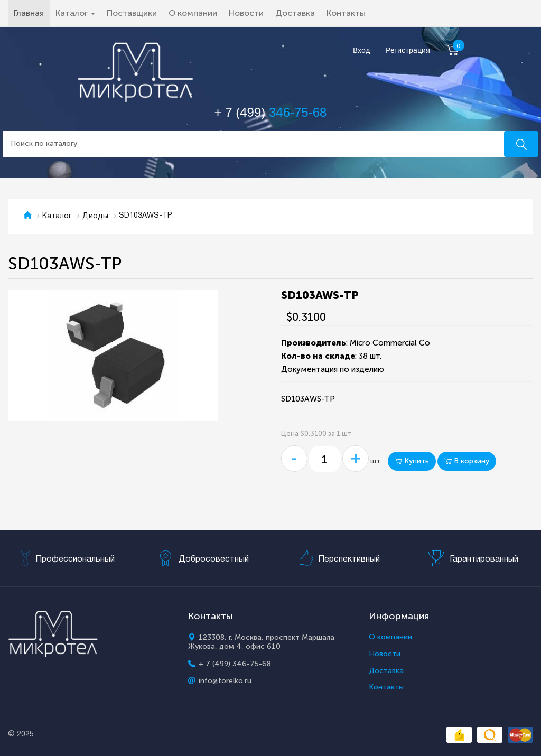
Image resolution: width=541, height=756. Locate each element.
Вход (362, 50)
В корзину (467, 461)
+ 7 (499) (271, 112)
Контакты (346, 13)
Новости (246, 13)
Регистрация (408, 50)
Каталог (57, 216)
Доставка (295, 13)
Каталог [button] (75, 13)
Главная (32, 13)
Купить (412, 461)
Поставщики (132, 13)
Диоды (95, 216)
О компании (193, 13)
